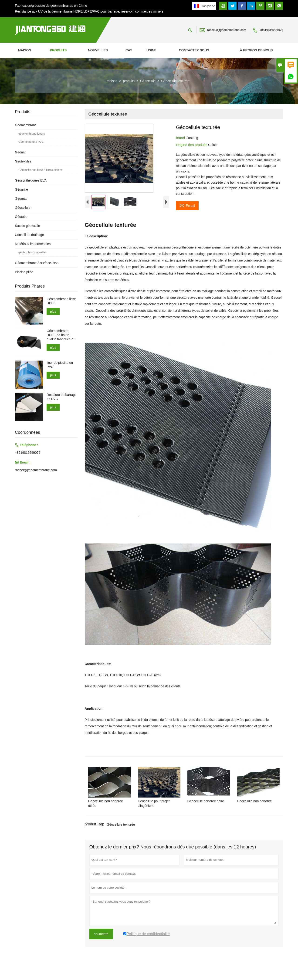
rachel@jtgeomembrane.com (227, 30)
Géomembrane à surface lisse (37, 263)
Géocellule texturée (121, 837)
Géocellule (148, 81)
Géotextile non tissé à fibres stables (40, 170)
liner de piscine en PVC (60, 365)
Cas (129, 50)
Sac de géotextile (27, 226)
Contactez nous (194, 50)
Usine (151, 50)
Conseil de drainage (29, 235)
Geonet (20, 152)
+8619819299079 (271, 30)
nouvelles (98, 50)
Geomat (21, 199)
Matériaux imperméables (33, 244)
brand (181, 138)
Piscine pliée (24, 272)
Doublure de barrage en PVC (61, 397)
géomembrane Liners (32, 134)
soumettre (101, 946)
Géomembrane (26, 125)
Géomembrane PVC (31, 142)
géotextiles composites (32, 252)
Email (187, 205)
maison (24, 50)
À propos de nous (256, 50)
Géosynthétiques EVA (31, 180)
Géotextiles (23, 161)
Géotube (21, 217)
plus (53, 311)
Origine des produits (192, 145)
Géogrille (21, 189)
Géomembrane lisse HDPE (61, 301)
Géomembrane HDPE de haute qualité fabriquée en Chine (61, 335)
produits (58, 50)
